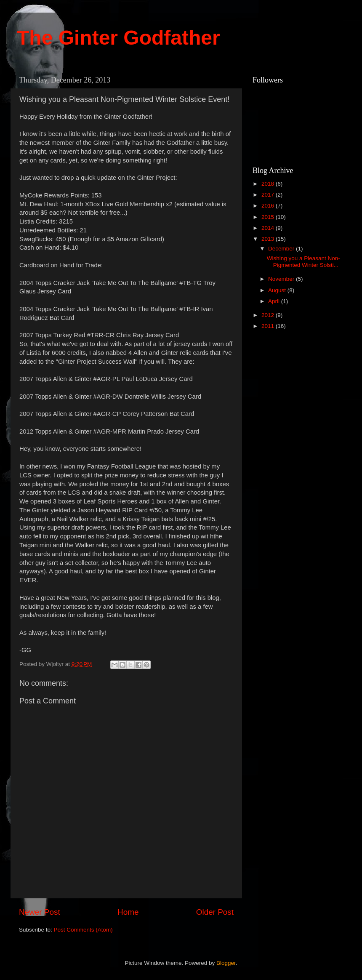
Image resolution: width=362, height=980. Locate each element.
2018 (269, 184)
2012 (269, 315)
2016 (269, 206)
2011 (269, 326)
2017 (269, 195)
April (275, 301)
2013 (269, 239)
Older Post (215, 912)
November (282, 279)
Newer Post (40, 912)
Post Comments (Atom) (83, 930)
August (278, 290)
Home (128, 912)
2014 (269, 228)
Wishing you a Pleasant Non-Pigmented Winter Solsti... (303, 262)
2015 (269, 217)
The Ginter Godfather (118, 38)
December (282, 249)
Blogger (226, 963)
